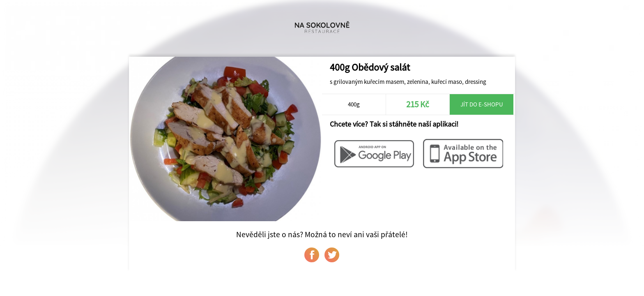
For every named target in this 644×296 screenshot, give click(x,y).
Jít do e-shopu (482, 104)
